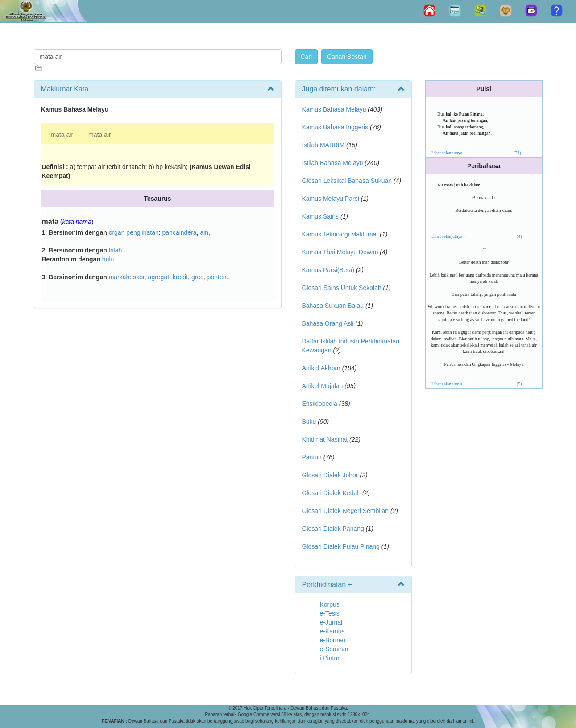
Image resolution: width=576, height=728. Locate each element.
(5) (519, 384)
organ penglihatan (134, 232)
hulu (108, 259)
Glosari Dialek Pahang (333, 529)
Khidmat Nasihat (325, 439)
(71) (517, 153)
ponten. (218, 277)
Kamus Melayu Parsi (331, 199)
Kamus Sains (320, 216)
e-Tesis (330, 613)
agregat (159, 277)
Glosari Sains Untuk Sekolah (342, 288)
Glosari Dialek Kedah (332, 493)
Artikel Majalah (323, 386)
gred (198, 277)
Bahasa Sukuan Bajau (333, 306)
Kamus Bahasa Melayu (335, 109)
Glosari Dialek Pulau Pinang (341, 546)
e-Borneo (333, 640)
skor (139, 277)
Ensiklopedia (320, 404)
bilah (116, 250)
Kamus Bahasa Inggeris (335, 127)
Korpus (330, 604)
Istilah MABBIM (323, 145)
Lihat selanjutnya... (449, 153)
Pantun (312, 457)
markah (119, 277)
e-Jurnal (331, 622)
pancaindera (180, 232)
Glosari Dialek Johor (330, 475)
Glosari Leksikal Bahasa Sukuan (347, 181)
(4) (519, 236)
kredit (180, 277)
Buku (309, 422)
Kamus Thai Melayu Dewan (340, 252)
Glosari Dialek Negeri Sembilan (346, 511)
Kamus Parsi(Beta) (328, 270)
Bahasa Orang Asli (328, 323)
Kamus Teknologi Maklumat (340, 234)
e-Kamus (332, 631)
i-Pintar (330, 658)
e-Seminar (334, 649)
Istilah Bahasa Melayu (333, 163)
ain (204, 232)
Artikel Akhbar (321, 368)
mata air (62, 135)
